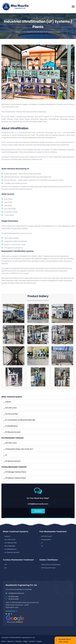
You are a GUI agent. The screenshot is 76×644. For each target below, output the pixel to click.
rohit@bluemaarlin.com (16, 593)
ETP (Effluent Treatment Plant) (16, 478)
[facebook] (11, 614)
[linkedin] (6, 614)
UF (6, 455)
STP (6, 565)
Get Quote (38, 511)
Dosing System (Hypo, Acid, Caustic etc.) (19, 449)
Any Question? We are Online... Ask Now (65, 641)
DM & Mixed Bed (10, 546)
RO (42, 546)
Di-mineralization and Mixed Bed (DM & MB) (20, 420)
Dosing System (46, 540)
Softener (8, 402)
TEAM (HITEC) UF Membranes (51, 565)
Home (18, 32)
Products (18, 641)
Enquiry (39, 641)
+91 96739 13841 (13, 597)
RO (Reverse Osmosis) (13, 432)
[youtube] (9, 614)
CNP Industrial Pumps (48, 568)
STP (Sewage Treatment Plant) (16, 472)
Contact (32, 641)
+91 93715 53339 (13, 599)
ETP (6, 568)
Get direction (11, 611)
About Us (10, 641)
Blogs (25, 641)
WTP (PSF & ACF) (11, 408)
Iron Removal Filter (12, 414)
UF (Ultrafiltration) (11, 426)
